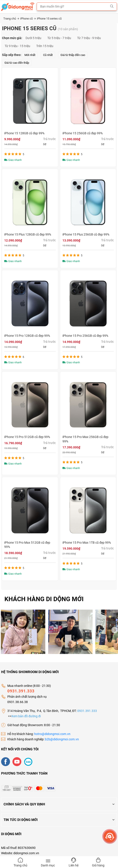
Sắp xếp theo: (12, 55)
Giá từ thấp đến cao (73, 55)
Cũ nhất (48, 55)
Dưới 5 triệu (33, 38)
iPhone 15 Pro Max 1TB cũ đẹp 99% (87, 543)
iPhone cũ (28, 19)
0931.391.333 (21, 691)
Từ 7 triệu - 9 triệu (89, 38)
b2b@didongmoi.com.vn (62, 739)
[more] (110, 836)
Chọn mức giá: (12, 38)
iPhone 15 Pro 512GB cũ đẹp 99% (27, 437)
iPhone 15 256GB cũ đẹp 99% (83, 133)
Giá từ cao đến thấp (17, 63)
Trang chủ (11, 19)
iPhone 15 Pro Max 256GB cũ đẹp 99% (85, 439)
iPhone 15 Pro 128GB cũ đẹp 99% (27, 336)
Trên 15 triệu (45, 46)
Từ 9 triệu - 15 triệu (17, 46)
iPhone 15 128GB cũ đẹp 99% (24, 133)
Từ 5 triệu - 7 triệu (59, 38)
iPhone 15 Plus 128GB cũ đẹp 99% (28, 234)
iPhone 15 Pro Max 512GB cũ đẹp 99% (27, 545)
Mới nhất (30, 55)
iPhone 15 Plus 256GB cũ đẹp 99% (86, 234)
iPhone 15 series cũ (49, 19)
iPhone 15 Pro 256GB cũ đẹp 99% (85, 336)
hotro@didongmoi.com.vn (52, 734)
